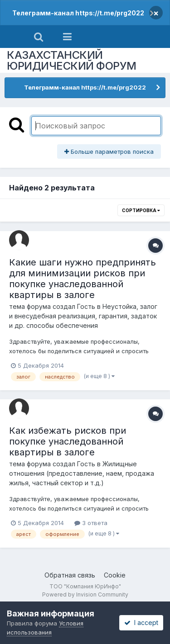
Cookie (115, 575)
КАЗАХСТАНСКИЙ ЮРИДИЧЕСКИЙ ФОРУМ (72, 60)
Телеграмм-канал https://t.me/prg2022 (78, 13)
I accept (141, 623)
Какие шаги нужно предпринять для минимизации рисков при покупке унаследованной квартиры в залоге (83, 279)
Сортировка (141, 210)
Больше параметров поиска (109, 152)
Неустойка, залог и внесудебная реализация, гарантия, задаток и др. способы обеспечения (83, 316)
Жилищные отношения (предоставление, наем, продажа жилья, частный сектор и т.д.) (82, 473)
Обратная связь (70, 575)
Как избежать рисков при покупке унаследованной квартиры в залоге (68, 441)
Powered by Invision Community (85, 594)
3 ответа (91, 523)
